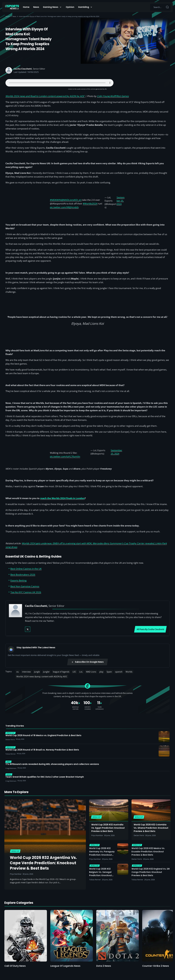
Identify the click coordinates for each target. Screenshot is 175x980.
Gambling (84, 7)
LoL (81, 672)
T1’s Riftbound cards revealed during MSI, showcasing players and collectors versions (52, 764)
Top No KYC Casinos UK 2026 (26, 592)
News (36, 7)
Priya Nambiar (16, 874)
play (101, 672)
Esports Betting (18, 580)
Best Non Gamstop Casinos (25, 586)
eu (18, 672)
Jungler (46, 672)
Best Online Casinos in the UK (26, 569)
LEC (74, 672)
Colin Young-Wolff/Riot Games (113, 96)
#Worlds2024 (90, 204)
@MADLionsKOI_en (71, 200)
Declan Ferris (139, 835)
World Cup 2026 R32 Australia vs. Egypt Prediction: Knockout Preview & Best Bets (108, 828)
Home (26, 7)
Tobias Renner (95, 880)
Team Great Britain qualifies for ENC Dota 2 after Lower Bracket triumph (45, 777)
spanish (119, 672)
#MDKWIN (56, 200)
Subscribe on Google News (87, 662)
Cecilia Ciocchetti (23, 69)
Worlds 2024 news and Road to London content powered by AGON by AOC (45, 96)
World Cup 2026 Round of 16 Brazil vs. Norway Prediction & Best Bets (42, 750)
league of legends (61, 672)
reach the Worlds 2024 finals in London (62, 498)
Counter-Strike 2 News (156, 966)
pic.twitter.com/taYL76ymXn (65, 456)
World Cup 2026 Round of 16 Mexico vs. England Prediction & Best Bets (43, 735)
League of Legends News (65, 966)
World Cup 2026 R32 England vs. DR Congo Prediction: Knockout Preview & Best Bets (151, 872)
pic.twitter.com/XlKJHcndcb (64, 207)
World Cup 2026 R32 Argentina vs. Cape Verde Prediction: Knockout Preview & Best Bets (43, 863)
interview (26, 672)
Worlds (129, 672)
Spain (109, 672)
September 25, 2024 (121, 201)
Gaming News (51, 7)
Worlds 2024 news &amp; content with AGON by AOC (42, 676)
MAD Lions (91, 672)
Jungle (37, 672)
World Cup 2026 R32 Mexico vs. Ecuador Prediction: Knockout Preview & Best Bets (148, 852)
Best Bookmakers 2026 (23, 575)
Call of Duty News (15, 966)
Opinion (70, 7)
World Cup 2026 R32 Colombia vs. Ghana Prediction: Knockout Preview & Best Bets (151, 828)
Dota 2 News (104, 966)
